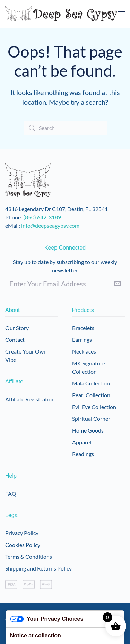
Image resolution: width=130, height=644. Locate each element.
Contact (15, 340)
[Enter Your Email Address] (65, 284)
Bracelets (83, 328)
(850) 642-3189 (42, 217)
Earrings (82, 340)
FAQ (11, 493)
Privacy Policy (22, 533)
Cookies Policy (23, 545)
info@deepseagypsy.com (50, 225)
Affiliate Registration (30, 399)
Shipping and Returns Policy (38, 568)
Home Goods (88, 430)
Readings (83, 454)
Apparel (82, 442)
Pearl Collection (91, 395)
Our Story (17, 328)
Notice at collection (36, 636)
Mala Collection (91, 383)
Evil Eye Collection (94, 407)
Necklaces (84, 351)
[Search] (65, 128)
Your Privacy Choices (47, 619)
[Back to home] (61, 14)
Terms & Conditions (29, 556)
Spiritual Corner (91, 419)
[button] (121, 14)
